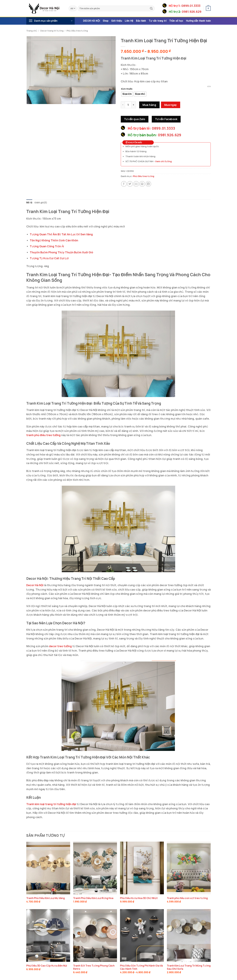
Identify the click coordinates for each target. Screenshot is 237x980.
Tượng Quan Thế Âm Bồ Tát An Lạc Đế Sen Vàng (61, 234)
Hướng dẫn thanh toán (198, 21)
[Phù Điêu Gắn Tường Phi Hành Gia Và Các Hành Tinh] (142, 936)
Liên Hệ (129, 21)
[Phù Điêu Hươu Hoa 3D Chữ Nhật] (142, 868)
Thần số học (176, 21)
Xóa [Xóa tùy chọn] (209, 86)
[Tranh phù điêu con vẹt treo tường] (189, 868)
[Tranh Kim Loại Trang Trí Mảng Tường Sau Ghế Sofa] (189, 936)
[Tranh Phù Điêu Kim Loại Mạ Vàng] (48, 868)
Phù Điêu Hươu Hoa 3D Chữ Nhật (139, 898)
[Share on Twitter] (130, 184)
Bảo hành (141, 21)
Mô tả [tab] (29, 203)
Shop (106, 21)
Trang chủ (32, 31)
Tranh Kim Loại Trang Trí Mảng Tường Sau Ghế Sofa (189, 967)
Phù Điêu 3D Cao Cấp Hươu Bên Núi (47, 966)
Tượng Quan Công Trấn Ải (47, 246)
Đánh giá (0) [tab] (41, 203)
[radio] (127, 94)
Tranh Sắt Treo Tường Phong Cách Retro (94, 967)
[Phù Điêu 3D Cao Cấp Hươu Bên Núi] (48, 936)
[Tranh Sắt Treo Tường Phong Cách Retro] (95, 936)
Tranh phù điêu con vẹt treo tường (187, 898)
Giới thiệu (117, 21)
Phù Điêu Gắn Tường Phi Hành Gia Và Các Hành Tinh (141, 967)
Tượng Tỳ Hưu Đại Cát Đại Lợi (49, 258)
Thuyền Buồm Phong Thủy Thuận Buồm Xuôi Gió (61, 252)
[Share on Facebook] (124, 184)
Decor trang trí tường (52, 31)
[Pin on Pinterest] (142, 184)
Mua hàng (149, 105)
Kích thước (127, 89)
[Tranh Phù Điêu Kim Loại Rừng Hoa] (95, 868)
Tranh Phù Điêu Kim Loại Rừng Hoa (93, 898)
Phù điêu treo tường (77, 31)
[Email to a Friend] (136, 184)
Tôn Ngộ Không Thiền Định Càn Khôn (54, 240)
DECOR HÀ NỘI (92, 21)
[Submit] (151, 8)
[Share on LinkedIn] (148, 184)
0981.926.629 (192, 12)
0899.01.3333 (191, 6)
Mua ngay (171, 105)
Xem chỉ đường (163, 161)
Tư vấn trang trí (158, 21)
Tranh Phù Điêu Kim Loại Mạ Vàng (46, 898)
